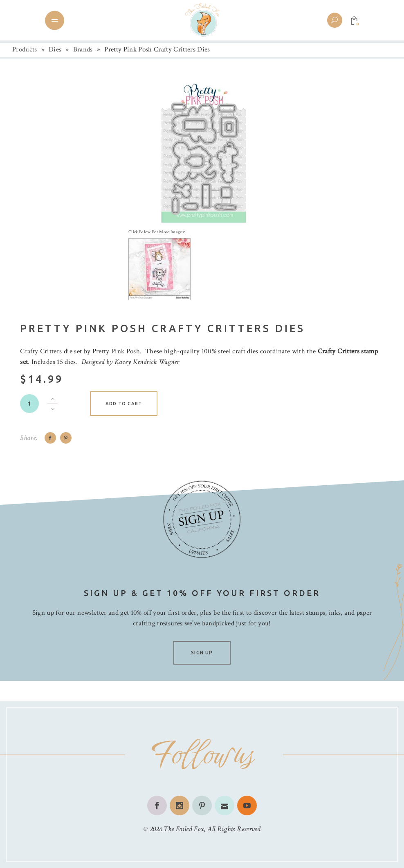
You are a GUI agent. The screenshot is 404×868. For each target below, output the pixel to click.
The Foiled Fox (184, 829)
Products (25, 49)
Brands (83, 49)
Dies (55, 49)
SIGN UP (202, 653)
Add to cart (124, 404)
